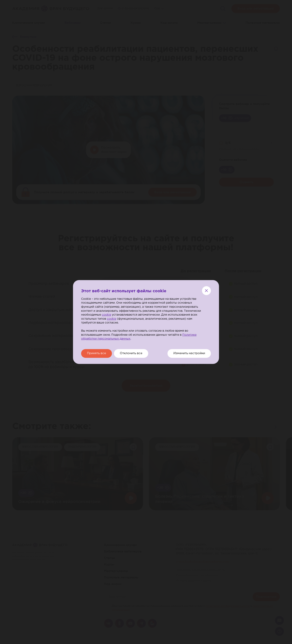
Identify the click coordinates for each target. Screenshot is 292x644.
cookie (106, 315)
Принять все (97, 353)
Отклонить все (133, 353)
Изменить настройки (188, 353)
